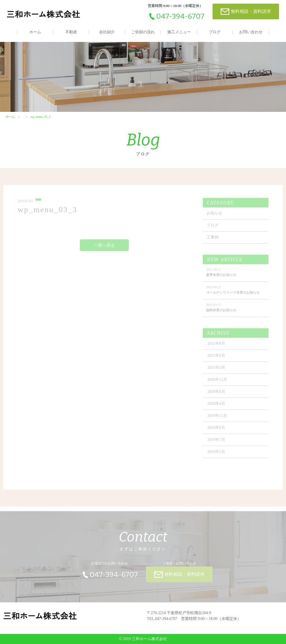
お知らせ (214, 215)
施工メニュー (179, 32)
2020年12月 (217, 382)
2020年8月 (216, 394)
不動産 (71, 32)
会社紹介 (107, 32)
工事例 (213, 239)
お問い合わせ (251, 32)
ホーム (35, 32)
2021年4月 (216, 358)
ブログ (215, 32)
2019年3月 (216, 454)
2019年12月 (217, 418)
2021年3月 (216, 370)
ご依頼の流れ (143, 32)
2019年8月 (216, 430)
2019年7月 (216, 442)
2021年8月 (216, 345)
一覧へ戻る (104, 247)
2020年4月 (216, 406)
